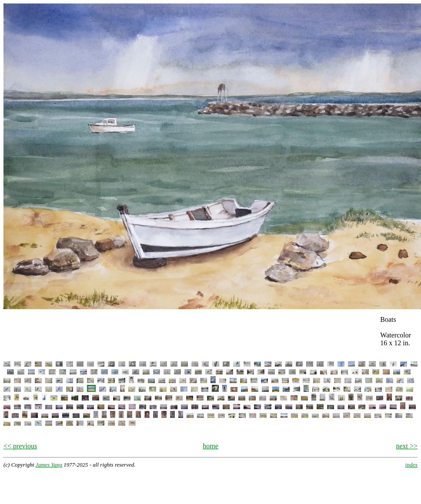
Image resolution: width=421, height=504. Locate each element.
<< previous (20, 446)
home (210, 446)
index (411, 465)
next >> (407, 446)
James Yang (49, 465)
